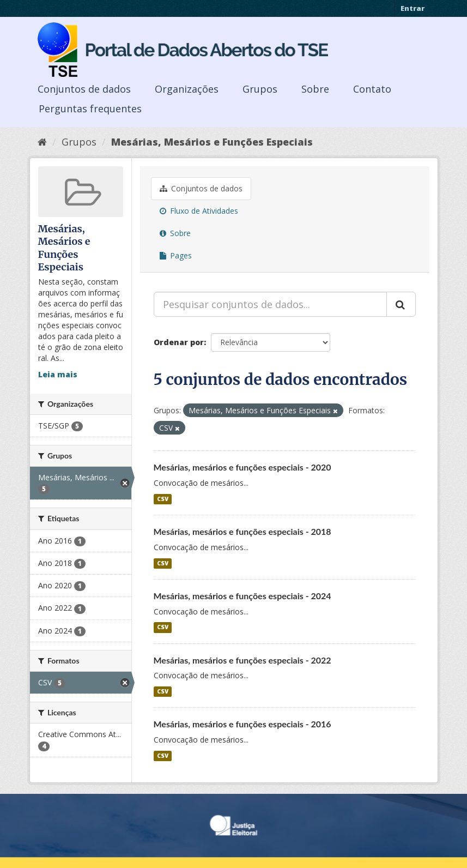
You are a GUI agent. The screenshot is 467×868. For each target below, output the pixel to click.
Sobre (315, 89)
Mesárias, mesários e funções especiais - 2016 (242, 724)
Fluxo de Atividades (199, 211)
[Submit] (401, 304)
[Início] (42, 142)
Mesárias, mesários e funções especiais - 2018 (242, 531)
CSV (163, 499)
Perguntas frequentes (90, 108)
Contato (372, 89)
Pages (176, 255)
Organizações (187, 89)
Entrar (413, 8)
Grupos (260, 89)
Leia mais (58, 374)
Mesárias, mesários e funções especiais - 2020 (242, 467)
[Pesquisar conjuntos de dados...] (270, 304)
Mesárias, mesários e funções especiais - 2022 (242, 660)
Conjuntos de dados (84, 89)
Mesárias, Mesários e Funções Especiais (212, 142)
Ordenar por (179, 342)
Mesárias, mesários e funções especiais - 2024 (242, 596)
